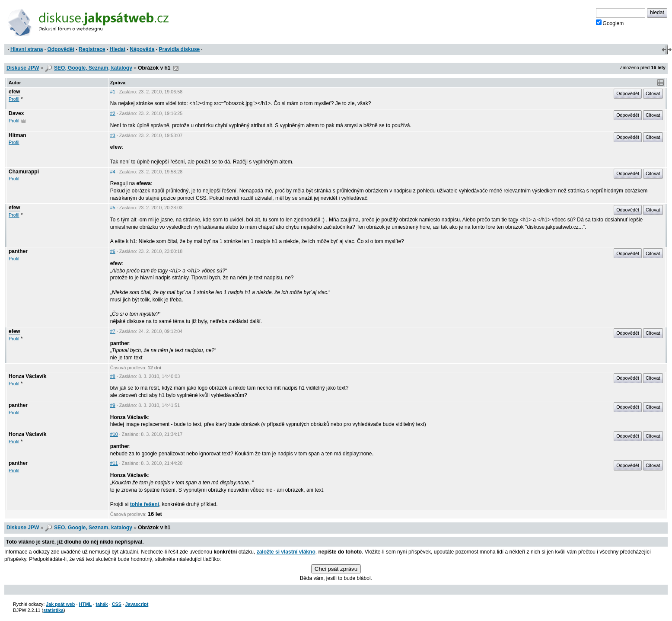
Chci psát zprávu (336, 569)
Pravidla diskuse (180, 49)
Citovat (653, 93)
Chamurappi (24, 172)
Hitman (18, 135)
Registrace (92, 49)
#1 (113, 92)
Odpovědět (61, 49)
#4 (113, 172)
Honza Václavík (27, 376)
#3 (113, 135)
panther (18, 251)
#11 (114, 463)
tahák (102, 604)
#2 (113, 113)
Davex (16, 113)
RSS (176, 68)
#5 (113, 208)
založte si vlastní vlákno (286, 552)
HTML (85, 604)
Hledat (117, 49)
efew (14, 92)
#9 (113, 405)
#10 (114, 434)
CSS (117, 604)
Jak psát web (60, 604)
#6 (113, 251)
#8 (113, 376)
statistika (53, 610)
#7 (113, 331)
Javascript (137, 604)
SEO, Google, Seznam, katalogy (93, 68)
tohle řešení (145, 504)
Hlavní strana (27, 49)
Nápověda (142, 49)
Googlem (610, 23)
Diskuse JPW (23, 68)
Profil (14, 99)
